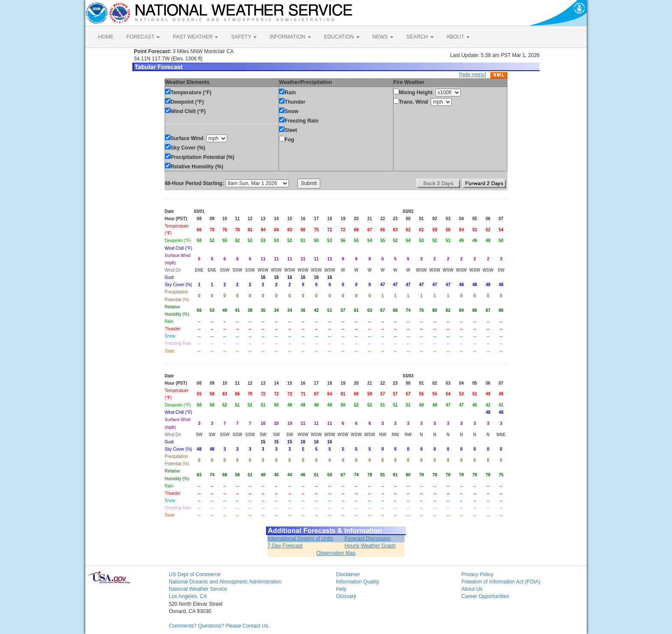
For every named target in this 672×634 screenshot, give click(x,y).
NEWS (383, 37)
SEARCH (420, 37)
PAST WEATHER (195, 37)
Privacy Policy (478, 574)
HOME (106, 37)
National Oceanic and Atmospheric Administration (225, 582)
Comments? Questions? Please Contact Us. (219, 626)
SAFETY (244, 37)
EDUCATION (342, 37)
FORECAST (143, 37)
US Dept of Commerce (195, 574)
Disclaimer (348, 574)
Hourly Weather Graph (370, 546)
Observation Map (336, 553)
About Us (472, 589)
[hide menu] (472, 75)
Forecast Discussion (368, 538)
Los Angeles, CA (188, 596)
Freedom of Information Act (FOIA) (501, 582)
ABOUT (458, 37)
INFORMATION (290, 37)
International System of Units (300, 538)
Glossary (346, 596)
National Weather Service (198, 589)
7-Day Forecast (285, 546)
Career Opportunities (485, 596)
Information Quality (358, 582)
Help (341, 589)
